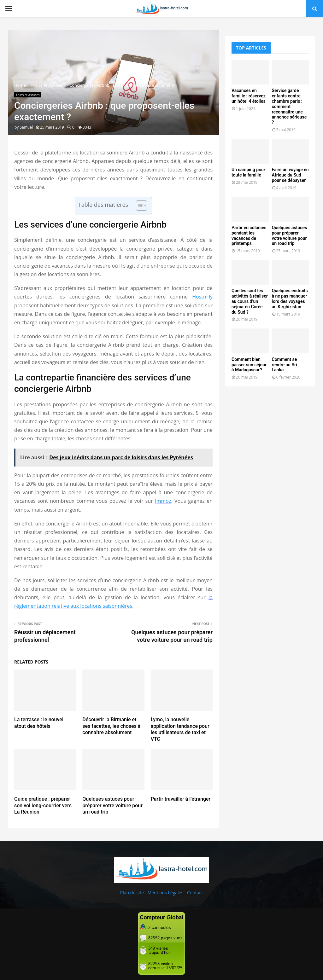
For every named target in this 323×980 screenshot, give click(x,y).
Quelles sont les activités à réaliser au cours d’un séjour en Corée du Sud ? (250, 301)
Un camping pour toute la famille (248, 172)
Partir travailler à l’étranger (181, 799)
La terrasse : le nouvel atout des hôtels (39, 723)
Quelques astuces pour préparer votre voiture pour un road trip (112, 806)
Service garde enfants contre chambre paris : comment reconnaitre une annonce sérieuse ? (289, 106)
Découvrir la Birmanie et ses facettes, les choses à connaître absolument (111, 726)
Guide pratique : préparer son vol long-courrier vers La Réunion (43, 806)
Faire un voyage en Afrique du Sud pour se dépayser (290, 175)
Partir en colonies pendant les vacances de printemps (249, 235)
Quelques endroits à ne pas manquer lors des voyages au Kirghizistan (290, 299)
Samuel (26, 127)
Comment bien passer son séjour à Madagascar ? (249, 365)
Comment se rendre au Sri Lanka (285, 365)
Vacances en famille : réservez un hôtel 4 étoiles (249, 96)
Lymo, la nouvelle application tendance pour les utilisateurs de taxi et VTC (180, 729)
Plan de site (132, 893)
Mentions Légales (166, 893)
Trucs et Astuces (28, 95)
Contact (195, 893)
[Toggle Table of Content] (138, 206)
